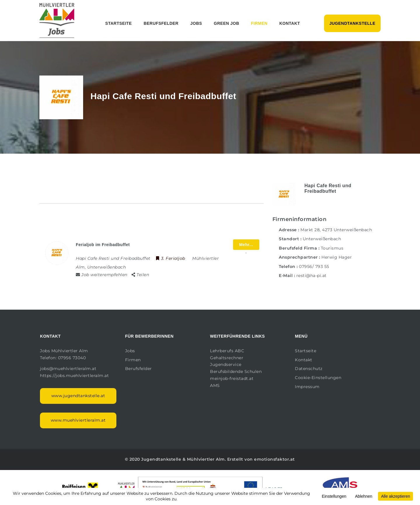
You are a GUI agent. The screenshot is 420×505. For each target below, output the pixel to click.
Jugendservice (226, 364)
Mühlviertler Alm (206, 459)
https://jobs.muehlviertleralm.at (75, 376)
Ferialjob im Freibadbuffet (103, 245)
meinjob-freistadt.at (232, 378)
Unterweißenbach (322, 239)
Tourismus (332, 248)
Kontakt (290, 23)
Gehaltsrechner (227, 358)
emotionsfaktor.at (274, 459)
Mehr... (246, 245)
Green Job (226, 23)
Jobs (196, 23)
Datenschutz (309, 369)
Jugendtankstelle (352, 23)
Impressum (307, 387)
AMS (215, 385)
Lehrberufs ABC (227, 351)
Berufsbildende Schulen (236, 371)
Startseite (119, 23)
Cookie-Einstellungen (318, 378)
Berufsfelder (161, 23)
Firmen (259, 23)
